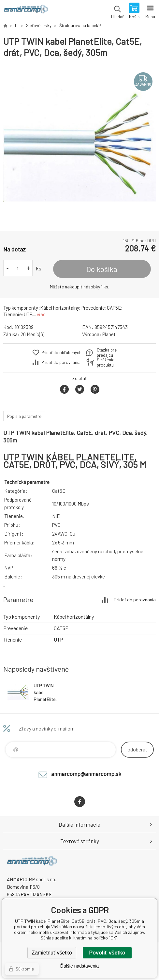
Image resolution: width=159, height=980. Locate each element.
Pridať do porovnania (61, 362)
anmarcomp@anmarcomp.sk (86, 774)
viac (41, 314)
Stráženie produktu (106, 362)
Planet (109, 334)
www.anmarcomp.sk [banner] (26, 11)
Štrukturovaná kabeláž (80, 26)
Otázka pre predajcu (107, 352)
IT (17, 26)
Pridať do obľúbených (61, 352)
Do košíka (102, 269)
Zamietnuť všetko (52, 953)
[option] (79, 145)
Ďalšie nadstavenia (79, 966)
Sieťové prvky (39, 26)
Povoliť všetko (107, 953)
